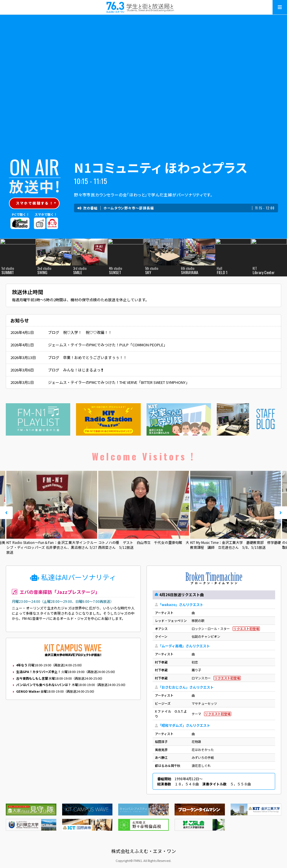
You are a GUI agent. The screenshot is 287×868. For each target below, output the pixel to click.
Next (281, 513)
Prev (6, 513)
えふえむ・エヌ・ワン (144, 7)
